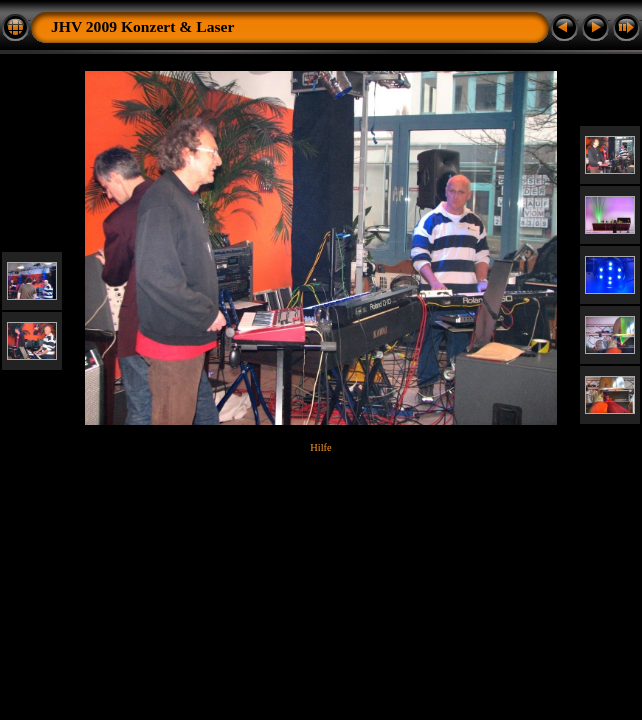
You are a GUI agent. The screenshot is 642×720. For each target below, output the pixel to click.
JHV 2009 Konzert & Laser (142, 26)
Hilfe (320, 447)
